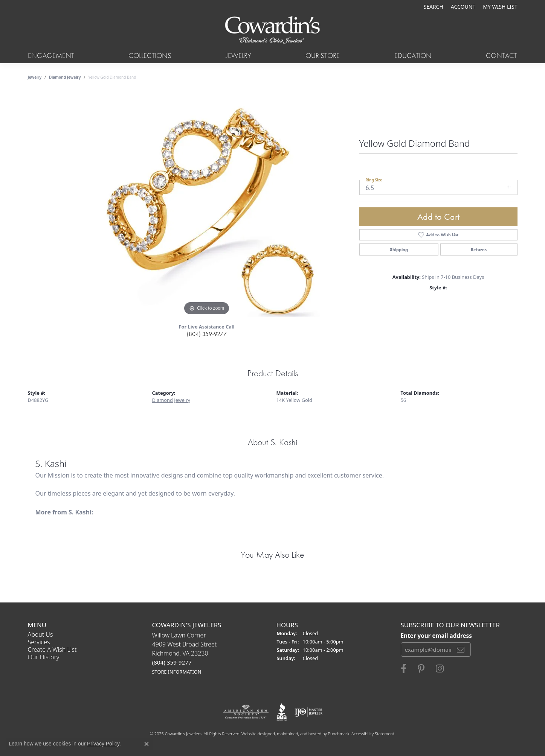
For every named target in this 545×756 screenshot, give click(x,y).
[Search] (433, 7)
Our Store (323, 56)
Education (413, 56)
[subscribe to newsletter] (461, 650)
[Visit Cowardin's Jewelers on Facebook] (404, 669)
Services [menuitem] (39, 642)
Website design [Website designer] (256, 734)
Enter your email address (436, 636)
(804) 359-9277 (207, 334)
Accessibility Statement (373, 734)
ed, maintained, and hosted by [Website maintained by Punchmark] (299, 734)
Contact (501, 56)
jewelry (35, 77)
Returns (479, 249)
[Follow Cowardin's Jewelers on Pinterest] (421, 669)
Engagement (51, 56)
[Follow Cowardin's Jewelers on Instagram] (440, 669)
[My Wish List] (500, 7)
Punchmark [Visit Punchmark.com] (339, 734)
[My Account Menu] (463, 7)
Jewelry (239, 56)
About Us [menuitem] (40, 634)
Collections (150, 56)
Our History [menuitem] (44, 657)
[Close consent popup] (147, 744)
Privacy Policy (103, 744)
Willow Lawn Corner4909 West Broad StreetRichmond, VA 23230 (185, 653)
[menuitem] (246, 712)
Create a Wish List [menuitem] (52, 650)
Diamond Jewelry (65, 77)
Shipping (399, 249)
